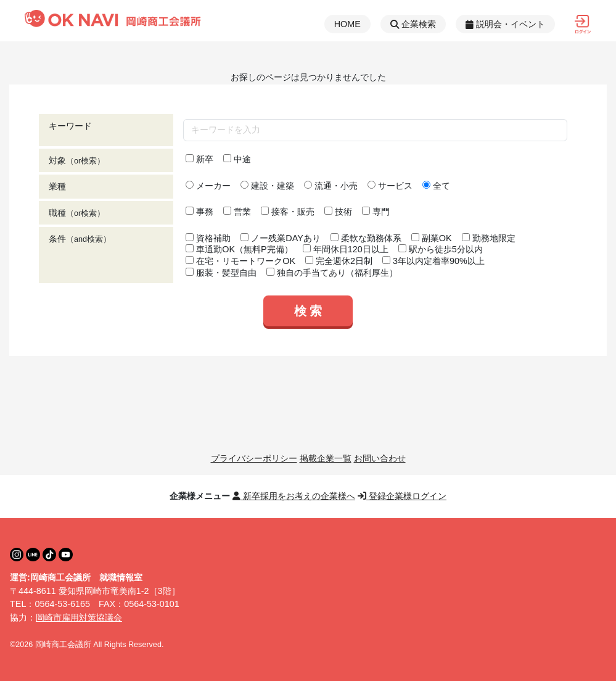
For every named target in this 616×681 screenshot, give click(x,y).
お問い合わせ (380, 458)
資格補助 (208, 238)
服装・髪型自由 (221, 273)
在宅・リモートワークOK (240, 261)
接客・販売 (288, 212)
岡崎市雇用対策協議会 (79, 617)
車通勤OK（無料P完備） (239, 249)
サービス (390, 186)
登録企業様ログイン (402, 496)
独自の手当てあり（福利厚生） (332, 273)
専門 (376, 212)
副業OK (432, 238)
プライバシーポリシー (254, 458)
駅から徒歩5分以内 (441, 249)
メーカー (208, 186)
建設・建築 (267, 186)
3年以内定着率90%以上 (433, 261)
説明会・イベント (505, 24)
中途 (237, 159)
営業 (237, 212)
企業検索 (413, 24)
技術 (338, 212)
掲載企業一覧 (326, 458)
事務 (199, 212)
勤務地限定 (489, 238)
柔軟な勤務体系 (366, 238)
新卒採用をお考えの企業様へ (294, 496)
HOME (347, 24)
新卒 (199, 159)
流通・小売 (331, 186)
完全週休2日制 (339, 261)
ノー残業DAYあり (281, 238)
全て (436, 186)
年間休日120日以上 (346, 249)
